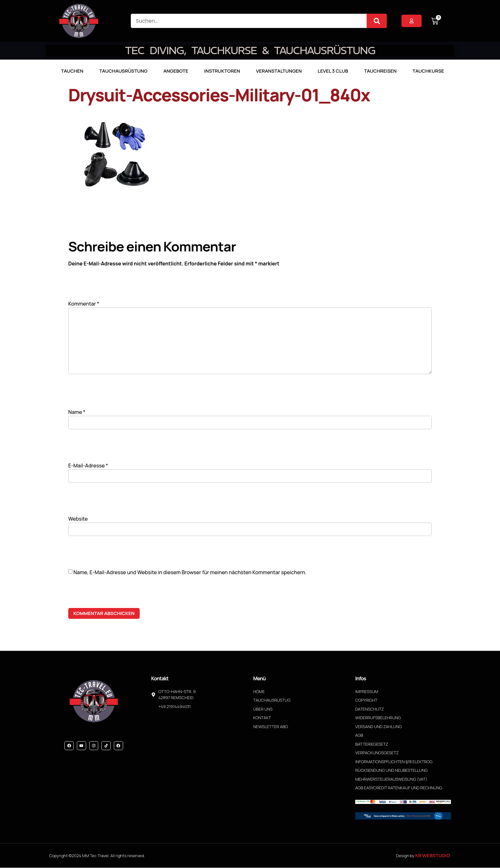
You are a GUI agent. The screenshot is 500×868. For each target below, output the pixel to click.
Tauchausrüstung (123, 71)
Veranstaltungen (279, 71)
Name (77, 412)
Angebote (176, 71)
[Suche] (377, 21)
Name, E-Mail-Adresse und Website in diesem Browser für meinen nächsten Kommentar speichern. (190, 573)
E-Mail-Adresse (88, 466)
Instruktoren (222, 71)
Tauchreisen (380, 71)
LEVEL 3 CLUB (333, 71)
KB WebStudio (433, 856)
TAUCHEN (72, 71)
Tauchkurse (428, 71)
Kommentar (84, 304)
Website (78, 519)
